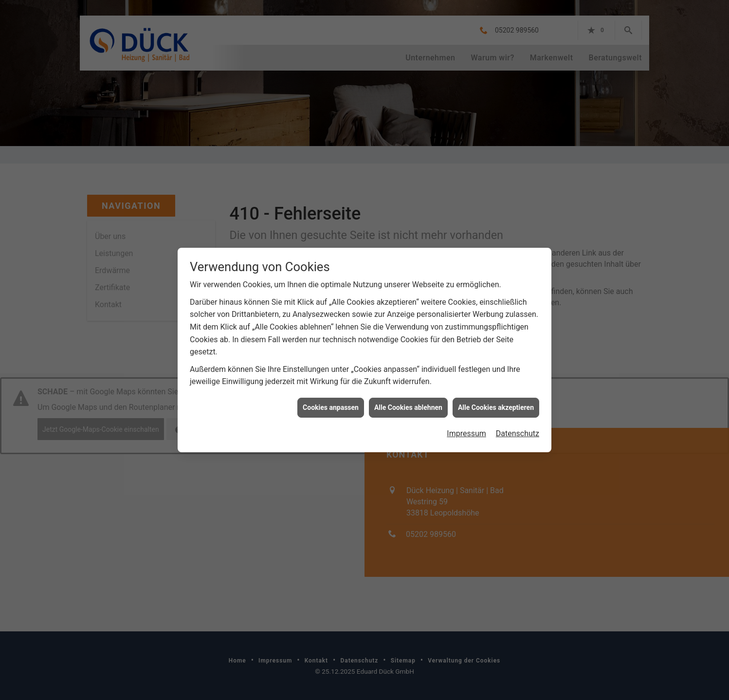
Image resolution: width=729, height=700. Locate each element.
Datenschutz (518, 429)
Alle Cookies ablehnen (408, 403)
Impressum (466, 429)
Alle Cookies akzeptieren (496, 403)
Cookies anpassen (331, 403)
